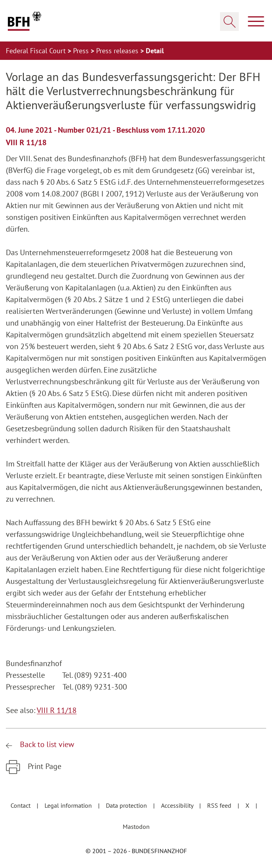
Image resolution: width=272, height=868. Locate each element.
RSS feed (220, 805)
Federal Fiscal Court (37, 51)
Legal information (69, 805)
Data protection (127, 805)
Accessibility (178, 805)
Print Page (44, 766)
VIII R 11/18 (57, 710)
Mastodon (136, 827)
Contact (21, 805)
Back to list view (46, 744)
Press (82, 51)
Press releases (118, 51)
